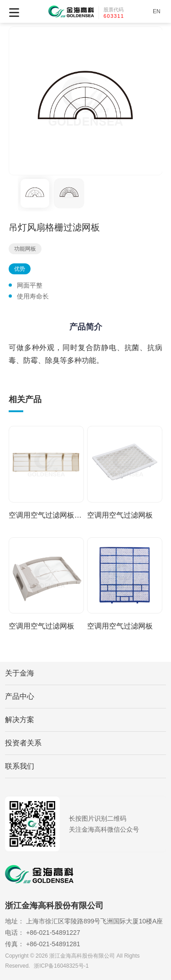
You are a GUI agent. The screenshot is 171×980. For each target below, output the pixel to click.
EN (156, 11)
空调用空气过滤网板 (120, 515)
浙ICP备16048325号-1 (61, 966)
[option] (86, 101)
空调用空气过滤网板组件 (46, 515)
